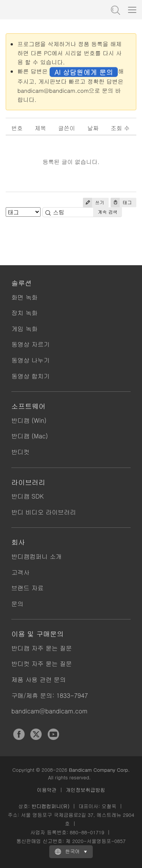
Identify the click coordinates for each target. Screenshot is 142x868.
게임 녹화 (24, 329)
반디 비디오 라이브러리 (44, 512)
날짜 (93, 128)
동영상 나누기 (30, 360)
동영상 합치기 (30, 376)
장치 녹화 (24, 313)
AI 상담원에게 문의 (84, 72)
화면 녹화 (24, 297)
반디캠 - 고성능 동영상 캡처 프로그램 (44, 9)
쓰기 (94, 203)
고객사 (20, 572)
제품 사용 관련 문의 (39, 680)
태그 (121, 203)
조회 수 (120, 128)
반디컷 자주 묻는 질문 (42, 664)
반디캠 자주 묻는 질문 (42, 648)
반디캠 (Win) (29, 420)
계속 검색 (108, 212)
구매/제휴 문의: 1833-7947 (50, 695)
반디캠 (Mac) (30, 436)
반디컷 (20, 452)
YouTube (53, 734)
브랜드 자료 (27, 588)
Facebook (19, 734)
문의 (17, 604)
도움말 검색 (115, 9)
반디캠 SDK (27, 496)
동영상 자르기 (30, 344)
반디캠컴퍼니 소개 (37, 556)
